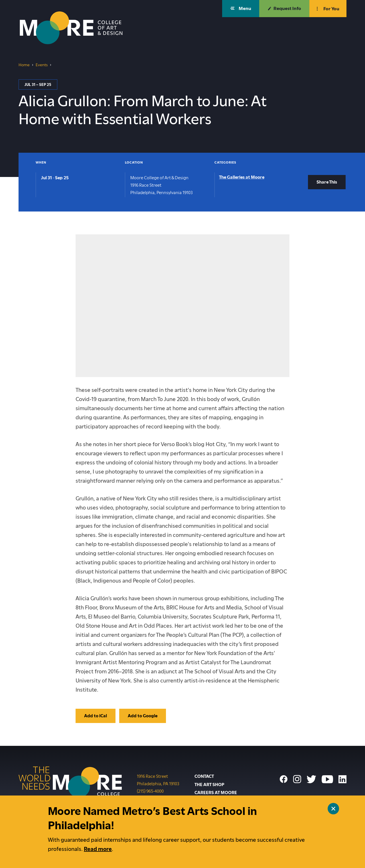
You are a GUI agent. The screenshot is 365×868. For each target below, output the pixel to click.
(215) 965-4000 (150, 791)
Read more (98, 849)
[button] (241, 9)
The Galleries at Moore (242, 177)
